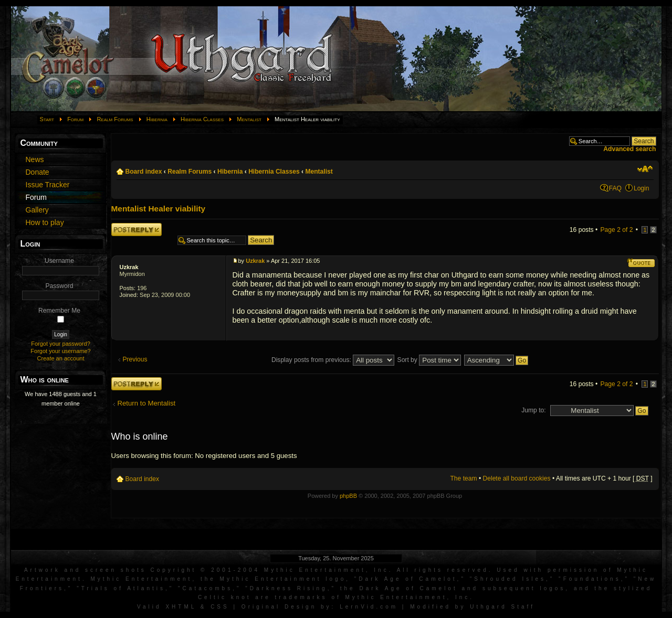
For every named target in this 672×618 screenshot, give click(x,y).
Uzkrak (129, 267)
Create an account (61, 358)
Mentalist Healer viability (159, 209)
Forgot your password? (61, 344)
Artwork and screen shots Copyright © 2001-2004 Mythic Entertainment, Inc (207, 570)
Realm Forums (115, 119)
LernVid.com (369, 607)
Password (59, 286)
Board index (144, 172)
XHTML (181, 607)
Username (59, 261)
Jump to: (533, 410)
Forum (75, 119)
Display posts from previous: (333, 360)
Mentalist (249, 119)
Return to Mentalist (147, 403)
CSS (220, 607)
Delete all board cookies (517, 478)
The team (463, 478)
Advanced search (629, 149)
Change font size (645, 169)
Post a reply (136, 230)
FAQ (615, 188)
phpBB (348, 496)
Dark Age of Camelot (408, 579)
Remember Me (59, 311)
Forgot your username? (60, 351)
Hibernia (157, 119)
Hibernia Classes (202, 119)
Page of (617, 230)
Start (47, 119)
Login (642, 188)
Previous (135, 360)
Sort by (429, 360)
